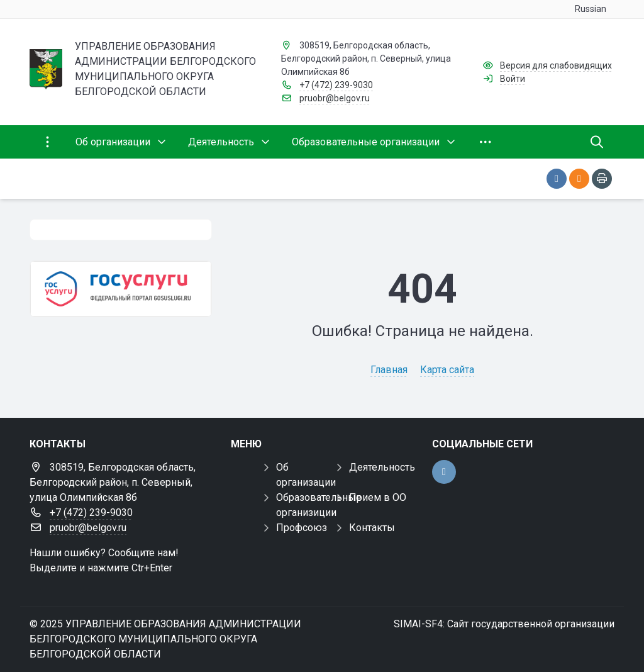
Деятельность (382, 467)
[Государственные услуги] (121, 289)
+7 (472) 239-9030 (336, 85)
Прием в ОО (378, 497)
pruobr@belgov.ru (335, 98)
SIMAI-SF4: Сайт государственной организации (504, 624)
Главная (389, 370)
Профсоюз (302, 528)
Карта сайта (447, 370)
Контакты (372, 528)
